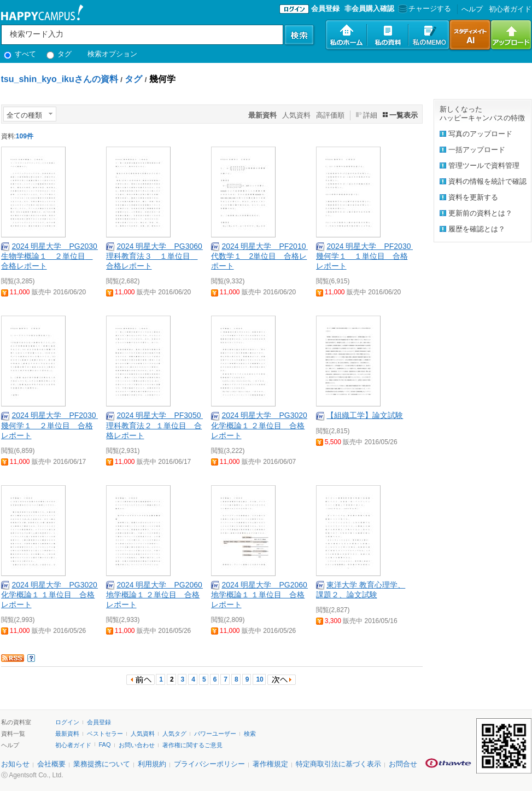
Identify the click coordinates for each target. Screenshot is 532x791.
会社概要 (51, 764)
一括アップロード (477, 150)
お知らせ (15, 764)
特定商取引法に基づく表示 (338, 764)
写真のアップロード (480, 134)
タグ (59, 54)
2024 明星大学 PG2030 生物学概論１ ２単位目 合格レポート (53, 256)
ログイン (67, 722)
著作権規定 (270, 764)
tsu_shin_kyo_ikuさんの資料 (60, 79)
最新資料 (67, 734)
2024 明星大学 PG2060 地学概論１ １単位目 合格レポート (263, 595)
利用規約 (152, 764)
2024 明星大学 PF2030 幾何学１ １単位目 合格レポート (367, 256)
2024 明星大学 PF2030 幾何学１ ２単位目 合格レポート (52, 425)
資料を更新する (473, 197)
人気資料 (296, 115)
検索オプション (112, 54)
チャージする (423, 8)
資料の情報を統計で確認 (487, 181)
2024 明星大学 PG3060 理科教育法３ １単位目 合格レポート (158, 256)
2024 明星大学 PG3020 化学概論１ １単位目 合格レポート (53, 595)
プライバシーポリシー (209, 764)
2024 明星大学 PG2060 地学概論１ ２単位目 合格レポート (158, 595)
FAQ (105, 745)
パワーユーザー (215, 734)
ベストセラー (105, 734)
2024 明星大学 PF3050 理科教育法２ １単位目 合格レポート (157, 425)
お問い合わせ (137, 745)
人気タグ (174, 734)
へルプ (472, 9)
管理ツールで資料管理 (484, 165)
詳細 (370, 115)
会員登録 (325, 8)
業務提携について (102, 764)
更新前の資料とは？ (480, 213)
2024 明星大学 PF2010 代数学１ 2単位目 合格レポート (262, 256)
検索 (250, 734)
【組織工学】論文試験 (365, 415)
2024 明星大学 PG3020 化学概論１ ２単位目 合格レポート (259, 425)
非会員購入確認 (369, 8)
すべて (20, 54)
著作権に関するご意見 (192, 745)
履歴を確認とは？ (477, 229)
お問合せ (403, 764)
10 (259, 679)
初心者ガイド (510, 9)
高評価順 (330, 115)
